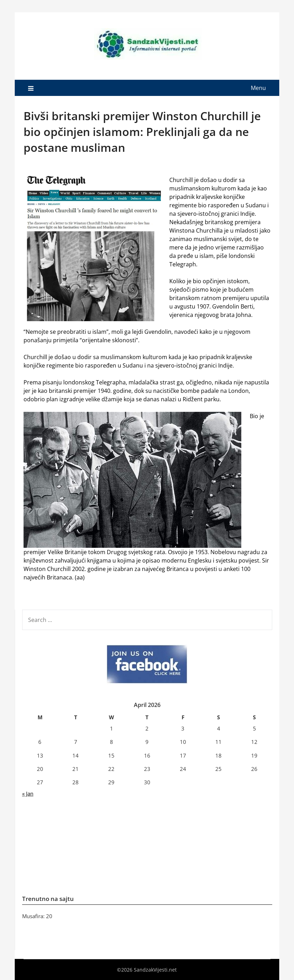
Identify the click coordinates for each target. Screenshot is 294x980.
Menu (258, 88)
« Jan (28, 793)
